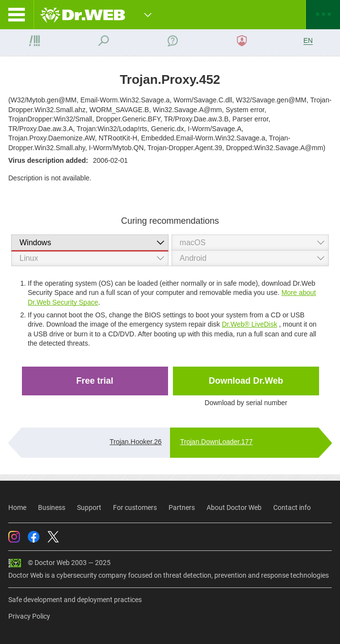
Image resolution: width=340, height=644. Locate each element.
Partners (182, 507)
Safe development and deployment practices (75, 600)
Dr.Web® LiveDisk (249, 324)
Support (89, 507)
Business (52, 507)
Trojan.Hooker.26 (136, 442)
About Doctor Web (234, 507)
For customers (135, 507)
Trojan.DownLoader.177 (217, 442)
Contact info (292, 507)
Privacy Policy (29, 616)
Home (17, 507)
